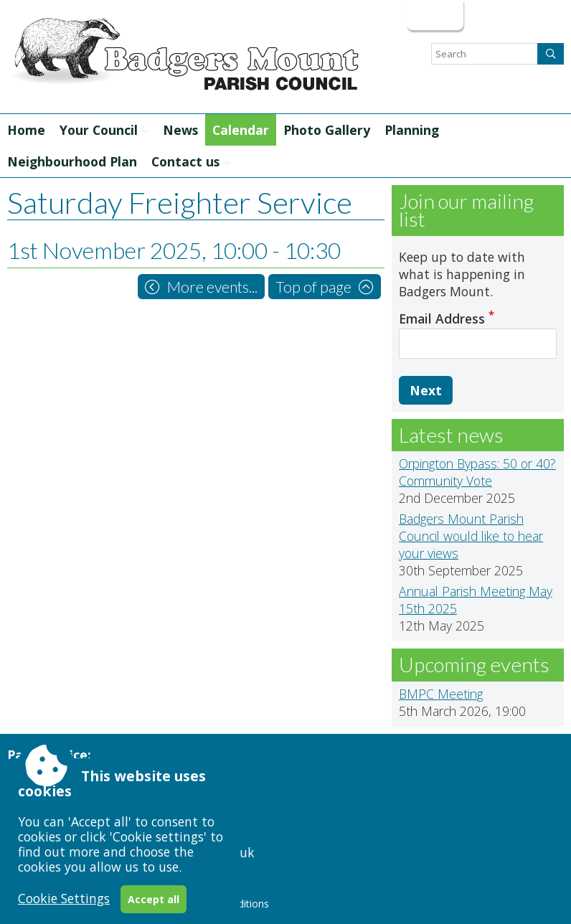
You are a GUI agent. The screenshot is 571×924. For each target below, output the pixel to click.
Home (26, 130)
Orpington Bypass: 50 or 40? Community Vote (477, 472)
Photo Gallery (327, 130)
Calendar (241, 130)
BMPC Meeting (441, 694)
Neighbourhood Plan (72, 161)
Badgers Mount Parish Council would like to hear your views (471, 536)
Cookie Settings (64, 898)
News (180, 130)
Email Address (444, 319)
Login (433, 15)
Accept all (154, 899)
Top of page (313, 287)
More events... (212, 287)
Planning (412, 130)
